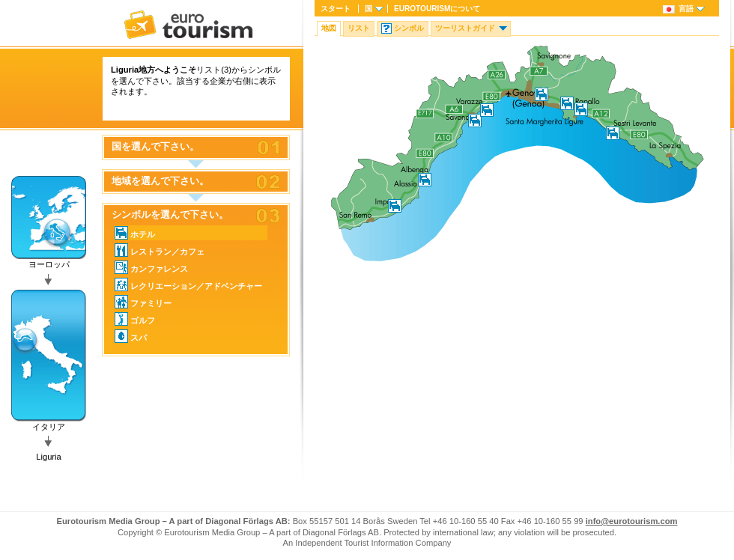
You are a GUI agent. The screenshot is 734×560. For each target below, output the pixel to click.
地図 (329, 28)
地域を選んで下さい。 (160, 181)
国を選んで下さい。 (155, 147)
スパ (131, 336)
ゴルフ (135, 319)
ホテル (135, 233)
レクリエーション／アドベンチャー (188, 284)
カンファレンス (151, 267)
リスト (359, 28)
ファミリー (143, 302)
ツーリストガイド (465, 28)
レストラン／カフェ (160, 250)
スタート (336, 9)
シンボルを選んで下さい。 (170, 215)
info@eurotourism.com (632, 521)
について (437, 9)
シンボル (409, 28)
